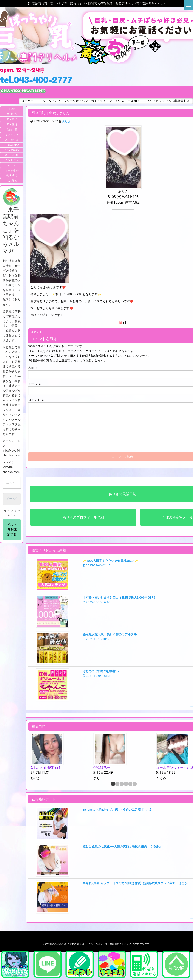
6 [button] (134, 784)
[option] (60, 757)
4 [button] (126, 784)
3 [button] (121, 784)
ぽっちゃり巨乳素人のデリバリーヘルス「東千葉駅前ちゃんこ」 (95, 944)
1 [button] (113, 784)
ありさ (66, 121)
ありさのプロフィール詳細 (83, 517)
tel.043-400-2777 (36, 80)
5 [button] (130, 784)
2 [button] (117, 784)
